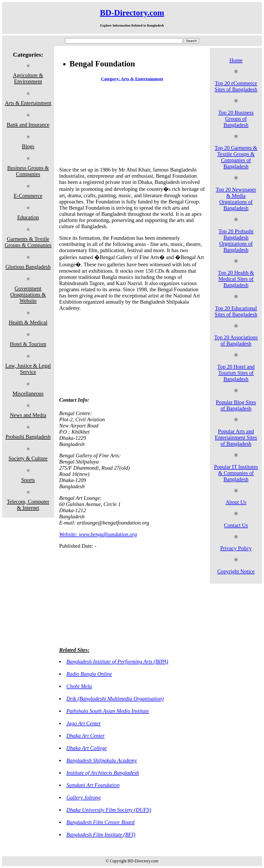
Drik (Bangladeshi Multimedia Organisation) (115, 698)
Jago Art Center (84, 723)
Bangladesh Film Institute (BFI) (101, 834)
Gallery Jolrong (83, 797)
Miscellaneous (28, 393)
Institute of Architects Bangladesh (102, 773)
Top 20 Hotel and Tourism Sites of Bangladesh (236, 373)
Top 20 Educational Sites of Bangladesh (236, 311)
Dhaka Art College (86, 748)
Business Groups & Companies (28, 171)
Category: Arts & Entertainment (132, 79)
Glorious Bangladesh (28, 267)
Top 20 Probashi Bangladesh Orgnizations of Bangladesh (236, 240)
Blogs (28, 146)
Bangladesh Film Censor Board (100, 822)
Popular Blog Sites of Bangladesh (236, 405)
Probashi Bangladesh (28, 437)
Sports (28, 480)
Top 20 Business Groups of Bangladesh (236, 119)
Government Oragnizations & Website (28, 294)
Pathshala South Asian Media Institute (108, 711)
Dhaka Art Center (85, 736)
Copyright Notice (236, 571)
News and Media (28, 415)
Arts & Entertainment (28, 103)
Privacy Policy (236, 548)
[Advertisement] (132, 125)
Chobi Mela (79, 686)
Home (236, 60)
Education (28, 217)
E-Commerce (28, 196)
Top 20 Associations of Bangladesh (236, 340)
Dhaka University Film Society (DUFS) (109, 810)
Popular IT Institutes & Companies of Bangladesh (236, 473)
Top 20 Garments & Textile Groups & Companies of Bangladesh (236, 157)
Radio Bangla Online (89, 674)
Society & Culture (28, 458)
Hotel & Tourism (28, 344)
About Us (236, 502)
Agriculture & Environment (28, 78)
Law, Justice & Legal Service (28, 369)
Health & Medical (28, 322)
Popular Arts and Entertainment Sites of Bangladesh (236, 437)
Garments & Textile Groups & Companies (28, 242)
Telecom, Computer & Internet (28, 505)
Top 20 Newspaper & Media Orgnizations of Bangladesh (236, 199)
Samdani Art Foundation (93, 785)
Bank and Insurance (28, 124)
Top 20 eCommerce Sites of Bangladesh (236, 86)
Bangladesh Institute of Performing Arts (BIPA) (117, 661)
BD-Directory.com (132, 13)
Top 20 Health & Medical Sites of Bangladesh (236, 279)
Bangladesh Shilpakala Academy (101, 760)
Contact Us (236, 525)
